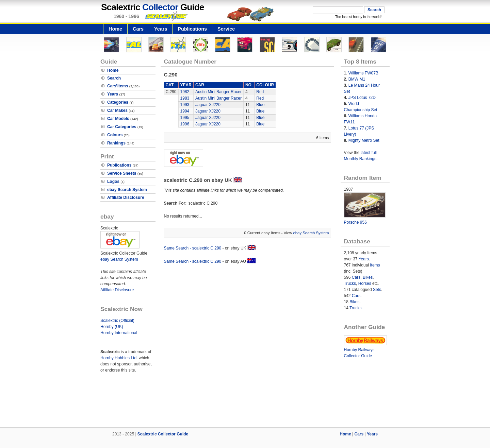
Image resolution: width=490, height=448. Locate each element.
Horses (365, 283)
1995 (185, 118)
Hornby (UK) (112, 327)
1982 (185, 92)
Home (115, 29)
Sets (377, 290)
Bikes (368, 277)
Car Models (118, 119)
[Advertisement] (245, 404)
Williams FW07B (363, 73)
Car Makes (117, 110)
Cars (138, 29)
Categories (118, 102)
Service (226, 29)
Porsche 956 (355, 222)
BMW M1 (357, 79)
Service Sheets (122, 173)
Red (260, 92)
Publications (192, 29)
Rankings (116, 143)
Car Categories (122, 127)
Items (375, 265)
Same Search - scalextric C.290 (193, 248)
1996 (185, 124)
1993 (185, 105)
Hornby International (119, 333)
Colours (115, 135)
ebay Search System (127, 190)
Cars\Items (118, 86)
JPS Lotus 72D (362, 98)
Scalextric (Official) (117, 321)
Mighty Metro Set (364, 140)
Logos (113, 182)
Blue (260, 105)
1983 (185, 98)
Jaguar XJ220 (208, 105)
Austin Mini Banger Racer (218, 92)
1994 (185, 111)
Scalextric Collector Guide (163, 434)
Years (161, 29)
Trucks (350, 283)
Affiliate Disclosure (126, 197)
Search (114, 78)
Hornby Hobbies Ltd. (119, 358)
